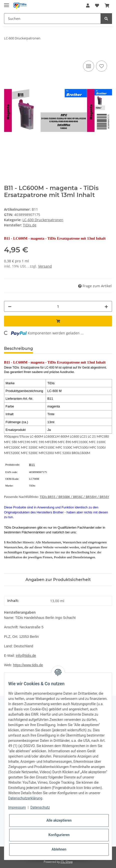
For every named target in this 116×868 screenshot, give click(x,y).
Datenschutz (40, 807)
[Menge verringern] (10, 306)
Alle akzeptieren (59, 820)
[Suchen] (52, 19)
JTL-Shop (67, 862)
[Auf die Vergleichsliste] (89, 66)
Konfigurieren (59, 835)
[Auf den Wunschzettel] (102, 66)
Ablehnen (59, 849)
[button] (88, 5)
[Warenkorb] (107, 5)
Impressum (17, 807)
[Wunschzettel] (97, 5)
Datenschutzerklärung (25, 798)
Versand (45, 266)
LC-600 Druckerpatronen (43, 220)
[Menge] (58, 306)
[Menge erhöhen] (106, 306)
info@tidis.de (26, 656)
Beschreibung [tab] (18, 348)
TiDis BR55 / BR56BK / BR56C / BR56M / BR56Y (74, 497)
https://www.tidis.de (28, 665)
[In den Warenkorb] (8, 54)
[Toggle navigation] (6, 3)
